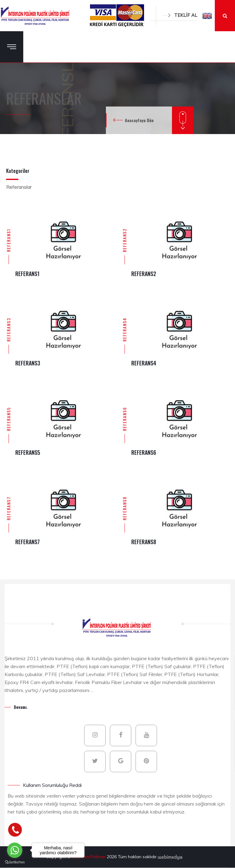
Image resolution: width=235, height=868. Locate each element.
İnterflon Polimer (89, 857)
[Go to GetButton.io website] (15, 862)
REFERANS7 (8, 508)
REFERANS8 (124, 508)
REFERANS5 (8, 419)
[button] (207, 16)
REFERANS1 (8, 240)
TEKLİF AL (180, 15)
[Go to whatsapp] (15, 850)
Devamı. (21, 707)
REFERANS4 (124, 330)
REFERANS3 (8, 330)
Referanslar (19, 187)
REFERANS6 (124, 419)
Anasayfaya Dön (139, 120)
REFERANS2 (124, 240)
